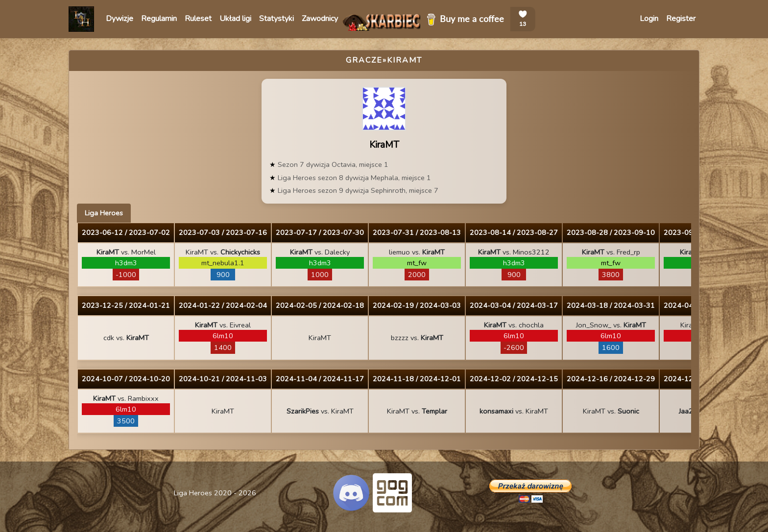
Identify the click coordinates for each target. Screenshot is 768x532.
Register (681, 19)
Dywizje (120, 19)
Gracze (364, 60)
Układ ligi (235, 19)
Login (649, 19)
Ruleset (198, 19)
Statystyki (276, 19)
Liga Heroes (104, 213)
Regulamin (159, 19)
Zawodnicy (320, 19)
